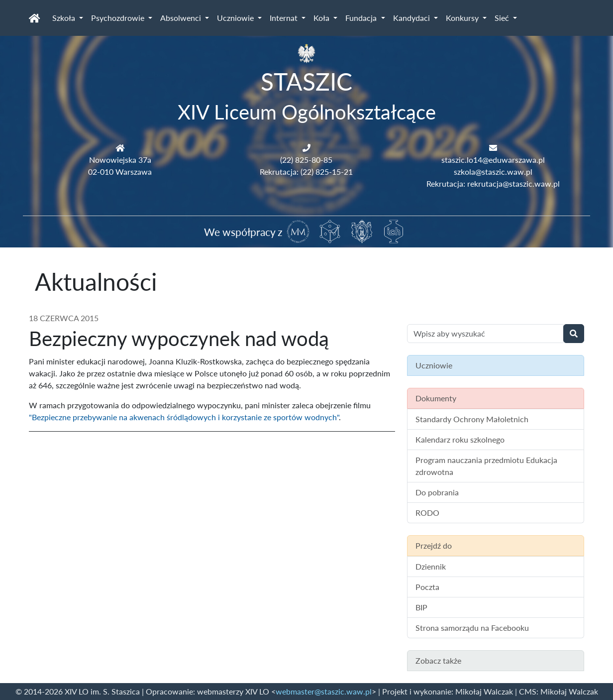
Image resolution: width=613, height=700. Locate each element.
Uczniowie (236, 18)
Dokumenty (436, 398)
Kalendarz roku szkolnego (460, 439)
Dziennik (431, 566)
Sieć (503, 18)
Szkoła (65, 18)
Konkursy (463, 18)
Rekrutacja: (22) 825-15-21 (306, 172)
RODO (427, 513)
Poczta (427, 587)
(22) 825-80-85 (306, 160)
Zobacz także (438, 660)
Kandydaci (412, 18)
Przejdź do (434, 545)
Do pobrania (437, 492)
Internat (285, 18)
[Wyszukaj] (574, 334)
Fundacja (362, 18)
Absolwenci (182, 18)
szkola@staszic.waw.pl (493, 172)
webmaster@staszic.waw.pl (324, 691)
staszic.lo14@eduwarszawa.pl (493, 160)
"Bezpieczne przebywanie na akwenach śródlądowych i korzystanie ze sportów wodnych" (184, 417)
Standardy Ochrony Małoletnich (472, 419)
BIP (421, 607)
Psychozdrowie (119, 18)
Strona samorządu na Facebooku (472, 628)
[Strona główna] (35, 18)
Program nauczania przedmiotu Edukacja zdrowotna (486, 466)
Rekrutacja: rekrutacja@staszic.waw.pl (493, 183)
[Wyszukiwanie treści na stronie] (485, 334)
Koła (322, 18)
